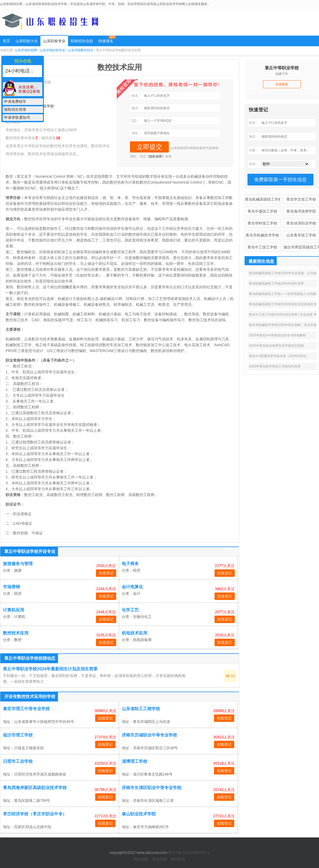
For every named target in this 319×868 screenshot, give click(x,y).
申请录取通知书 (17, 117)
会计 (137, 594)
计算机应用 (14, 610)
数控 (18, 640)
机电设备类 (142, 640)
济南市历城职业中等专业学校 (149, 735)
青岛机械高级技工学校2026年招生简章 (276, 283)
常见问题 (159, 859)
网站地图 (141, 859)
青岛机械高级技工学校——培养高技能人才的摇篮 (284, 294)
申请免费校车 (15, 101)
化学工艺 (130, 610)
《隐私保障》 (156, 156)
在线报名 (282, 84)
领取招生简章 (15, 109)
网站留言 (178, 859)
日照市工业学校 (18, 761)
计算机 (20, 617)
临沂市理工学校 (18, 735)
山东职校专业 (54, 41)
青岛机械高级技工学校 (263, 199)
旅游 (18, 570)
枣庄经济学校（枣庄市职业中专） (35, 814)
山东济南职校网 (26, 50)
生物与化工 (142, 617)
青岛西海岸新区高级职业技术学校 (35, 788)
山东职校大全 (27, 41)
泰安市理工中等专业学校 (26, 709)
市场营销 (11, 587)
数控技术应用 (16, 633)
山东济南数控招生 (81, 50)
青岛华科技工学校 (262, 223)
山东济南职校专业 (52, 50)
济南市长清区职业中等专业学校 (152, 788)
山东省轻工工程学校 (141, 709)
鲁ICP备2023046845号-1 (189, 853)
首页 (6, 41)
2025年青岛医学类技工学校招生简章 (275, 366)
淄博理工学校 (135, 761)
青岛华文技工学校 (301, 199)
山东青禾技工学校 (301, 235)
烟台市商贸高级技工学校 (301, 247)
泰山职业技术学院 (139, 814)
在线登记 (106, 573)
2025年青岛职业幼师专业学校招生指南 (276, 346)
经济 (137, 570)
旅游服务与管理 (18, 564)
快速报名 (106, 41)
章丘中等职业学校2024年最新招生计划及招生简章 (50, 669)
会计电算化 (132, 587)
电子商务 (130, 564)
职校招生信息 (82, 41)
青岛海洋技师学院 (301, 211)
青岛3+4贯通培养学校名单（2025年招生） (279, 356)
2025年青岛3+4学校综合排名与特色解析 (277, 335)
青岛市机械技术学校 (262, 235)
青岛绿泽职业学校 (301, 223)
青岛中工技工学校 (262, 247)
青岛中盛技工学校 (262, 211)
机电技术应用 (135, 633)
